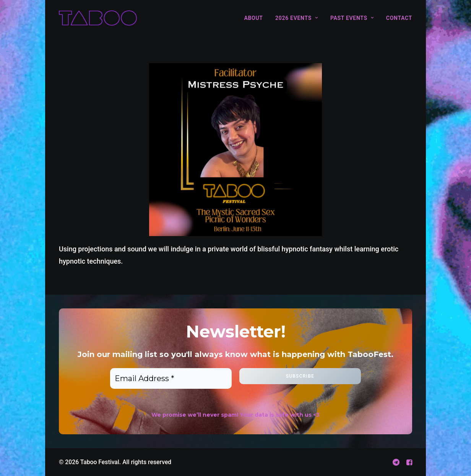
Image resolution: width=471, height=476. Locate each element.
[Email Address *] (171, 378)
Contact (399, 18)
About (253, 18)
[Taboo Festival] (98, 18)
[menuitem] (256, 18)
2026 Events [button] (296, 18)
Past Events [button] (352, 18)
